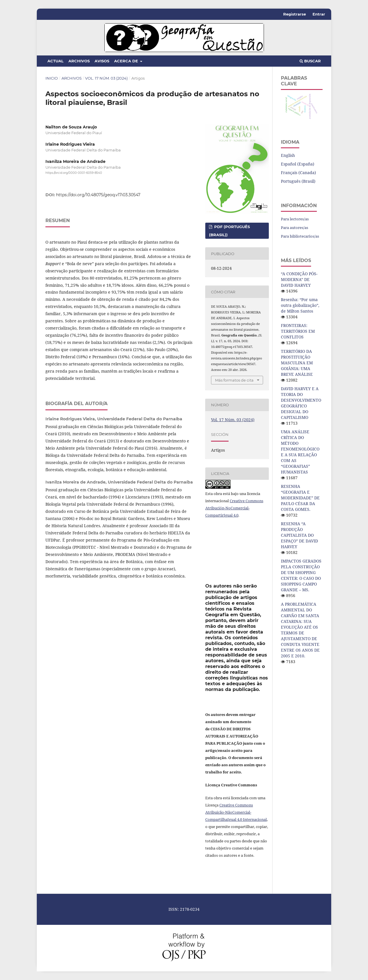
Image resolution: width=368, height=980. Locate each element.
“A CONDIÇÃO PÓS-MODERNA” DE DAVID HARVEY (299, 279)
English (288, 155)
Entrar (319, 14)
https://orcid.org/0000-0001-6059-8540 (74, 173)
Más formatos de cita (234, 380)
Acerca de (127, 61)
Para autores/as (295, 228)
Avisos (102, 61)
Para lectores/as (295, 219)
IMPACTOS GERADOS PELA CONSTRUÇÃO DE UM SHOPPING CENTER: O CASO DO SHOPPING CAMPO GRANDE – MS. (301, 575)
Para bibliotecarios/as (300, 236)
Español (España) (298, 164)
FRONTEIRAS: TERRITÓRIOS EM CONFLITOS (298, 331)
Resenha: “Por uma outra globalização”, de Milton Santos (300, 305)
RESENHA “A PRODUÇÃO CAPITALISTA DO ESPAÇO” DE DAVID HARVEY (299, 535)
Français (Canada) (298, 173)
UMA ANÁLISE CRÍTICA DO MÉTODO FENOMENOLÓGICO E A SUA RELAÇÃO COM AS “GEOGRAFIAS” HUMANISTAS (300, 452)
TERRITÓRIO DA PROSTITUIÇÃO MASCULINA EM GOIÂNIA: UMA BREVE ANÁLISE (297, 363)
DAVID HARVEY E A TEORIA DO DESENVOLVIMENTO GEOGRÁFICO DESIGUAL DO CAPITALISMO (301, 403)
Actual (55, 61)
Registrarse (295, 14)
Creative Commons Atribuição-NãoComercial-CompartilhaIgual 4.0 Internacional (236, 812)
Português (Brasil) (298, 181)
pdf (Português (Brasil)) (229, 231)
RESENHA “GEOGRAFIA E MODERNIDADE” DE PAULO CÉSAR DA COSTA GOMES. (300, 498)
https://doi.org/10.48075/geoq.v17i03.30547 (98, 195)
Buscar (310, 61)
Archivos (79, 61)
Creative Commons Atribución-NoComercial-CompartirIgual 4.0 (234, 508)
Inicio (52, 78)
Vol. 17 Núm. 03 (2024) (106, 78)
